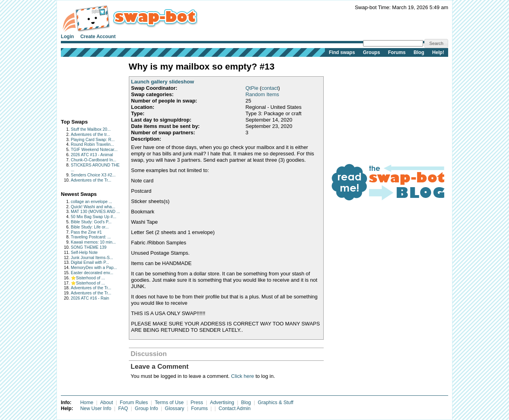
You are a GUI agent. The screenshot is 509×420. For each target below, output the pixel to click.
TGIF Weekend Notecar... (94, 150)
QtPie (252, 88)
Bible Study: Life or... (90, 227)
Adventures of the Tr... (91, 180)
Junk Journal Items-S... (92, 258)
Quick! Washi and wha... (93, 207)
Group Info (146, 408)
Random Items (262, 94)
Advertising (222, 403)
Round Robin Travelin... (92, 144)
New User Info (96, 408)
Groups (372, 52)
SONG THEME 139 (89, 247)
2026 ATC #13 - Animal (92, 155)
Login (67, 37)
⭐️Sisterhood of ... (88, 278)
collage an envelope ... (91, 202)
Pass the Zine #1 (86, 232)
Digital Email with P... (90, 262)
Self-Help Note (84, 253)
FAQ (123, 408)
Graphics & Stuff (276, 403)
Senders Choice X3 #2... (93, 175)
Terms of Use (169, 403)
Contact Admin (235, 408)
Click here (243, 376)
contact (270, 88)
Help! (438, 52)
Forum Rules (134, 403)
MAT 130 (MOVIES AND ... (95, 212)
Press (197, 403)
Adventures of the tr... (90, 135)
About (107, 403)
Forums (397, 52)
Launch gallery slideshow (163, 82)
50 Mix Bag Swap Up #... (93, 217)
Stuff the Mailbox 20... (91, 129)
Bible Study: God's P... (91, 222)
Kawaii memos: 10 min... (93, 242)
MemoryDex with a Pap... (94, 268)
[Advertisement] (86, 86)
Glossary (175, 408)
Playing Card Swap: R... (93, 140)
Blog (419, 52)
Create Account (98, 37)
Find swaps (342, 52)
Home (87, 403)
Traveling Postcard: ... (91, 237)
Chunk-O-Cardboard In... (93, 160)
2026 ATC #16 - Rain (90, 298)
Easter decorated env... (92, 273)
